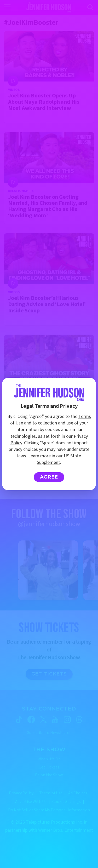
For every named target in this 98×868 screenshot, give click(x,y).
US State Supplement (59, 459)
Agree (49, 477)
